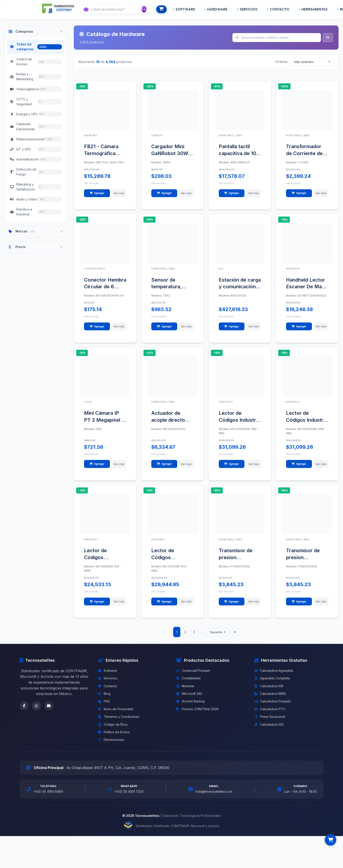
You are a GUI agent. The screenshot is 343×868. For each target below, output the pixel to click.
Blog (104, 698)
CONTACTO (272, 9)
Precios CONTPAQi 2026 (197, 714)
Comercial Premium (193, 675)
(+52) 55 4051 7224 (129, 796)
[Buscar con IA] (117, 9)
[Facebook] (24, 710)
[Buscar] (145, 9)
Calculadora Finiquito (273, 706)
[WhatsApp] (36, 710)
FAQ (104, 706)
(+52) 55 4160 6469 (48, 796)
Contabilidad (188, 683)
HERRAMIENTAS (307, 9)
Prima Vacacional (270, 722)
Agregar (96, 194)
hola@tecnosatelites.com (214, 796)
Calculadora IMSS (270, 698)
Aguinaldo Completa (272, 683)
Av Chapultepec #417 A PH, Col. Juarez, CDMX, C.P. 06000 (118, 772)
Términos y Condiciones (119, 722)
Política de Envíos (114, 737)
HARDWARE (210, 9)
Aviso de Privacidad (115, 714)
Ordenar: (282, 62)
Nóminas (185, 691)
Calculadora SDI (269, 729)
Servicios (108, 683)
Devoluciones (111, 745)
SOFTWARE (178, 9)
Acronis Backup (190, 706)
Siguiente (220, 637)
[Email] (49, 710)
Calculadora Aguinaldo (274, 675)
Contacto (107, 691)
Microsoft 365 (189, 698)
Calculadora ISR (269, 691)
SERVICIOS (241, 9)
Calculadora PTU (270, 714)
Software (107, 675)
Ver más (118, 194)
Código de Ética (113, 729)
